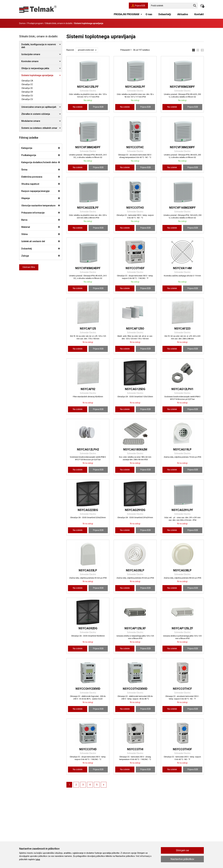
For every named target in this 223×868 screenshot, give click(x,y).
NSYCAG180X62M (135, 449)
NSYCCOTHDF (135, 268)
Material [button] (26, 227)
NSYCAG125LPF (88, 87)
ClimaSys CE (27, 88)
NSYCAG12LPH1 (182, 389)
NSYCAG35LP (135, 570)
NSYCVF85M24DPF (88, 268)
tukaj (38, 859)
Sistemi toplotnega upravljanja (37, 75)
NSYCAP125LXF (135, 628)
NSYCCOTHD (88, 749)
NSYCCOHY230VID (88, 689)
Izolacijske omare (31, 54)
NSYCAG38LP (182, 570)
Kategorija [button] (27, 148)
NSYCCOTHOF (182, 749)
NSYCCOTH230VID (135, 689)
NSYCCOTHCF (182, 689)
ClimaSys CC (27, 84)
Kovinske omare (30, 61)
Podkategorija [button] (29, 155)
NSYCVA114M (182, 268)
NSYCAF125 (88, 329)
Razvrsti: (70, 50)
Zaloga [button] (25, 256)
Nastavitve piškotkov (182, 859)
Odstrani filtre (29, 267)
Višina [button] (24, 234)
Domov (22, 23)
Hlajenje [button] (26, 198)
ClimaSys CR (27, 92)
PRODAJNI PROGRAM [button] (127, 14)
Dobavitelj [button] (27, 249)
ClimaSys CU (27, 96)
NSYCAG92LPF (135, 87)
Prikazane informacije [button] (33, 213)
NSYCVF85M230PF (182, 87)
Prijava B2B (98, 107)
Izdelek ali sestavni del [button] (33, 241)
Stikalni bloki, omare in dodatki (59, 23)
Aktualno (183, 14)
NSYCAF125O (135, 329)
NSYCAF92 (88, 389)
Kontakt (199, 14)
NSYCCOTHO (135, 208)
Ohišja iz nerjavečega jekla (35, 68)
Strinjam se (182, 850)
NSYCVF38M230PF (182, 147)
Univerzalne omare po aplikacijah (39, 107)
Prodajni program (35, 23)
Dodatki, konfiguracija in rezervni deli (39, 46)
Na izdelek (78, 107)
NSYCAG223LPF (88, 208)
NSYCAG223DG (88, 510)
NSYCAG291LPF (182, 510)
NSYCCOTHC (135, 147)
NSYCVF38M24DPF (88, 147)
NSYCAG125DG (135, 389)
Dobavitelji (165, 14)
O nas (149, 14)
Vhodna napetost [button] (30, 184)
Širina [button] (24, 170)
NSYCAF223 (182, 329)
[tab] (41, 148)
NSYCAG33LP (88, 570)
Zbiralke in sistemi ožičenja (36, 114)
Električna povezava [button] (32, 177)
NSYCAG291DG (135, 510)
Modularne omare (31, 121)
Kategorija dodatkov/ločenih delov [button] (39, 162)
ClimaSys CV (27, 99)
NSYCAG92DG (88, 628)
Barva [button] (24, 220)
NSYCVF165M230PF (182, 208)
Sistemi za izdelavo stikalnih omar (39, 128)
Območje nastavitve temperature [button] (38, 206)
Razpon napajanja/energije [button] (35, 191)
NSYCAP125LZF (182, 628)
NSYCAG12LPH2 (88, 449)
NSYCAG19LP (182, 449)
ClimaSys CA (27, 81)
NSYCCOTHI (135, 749)
